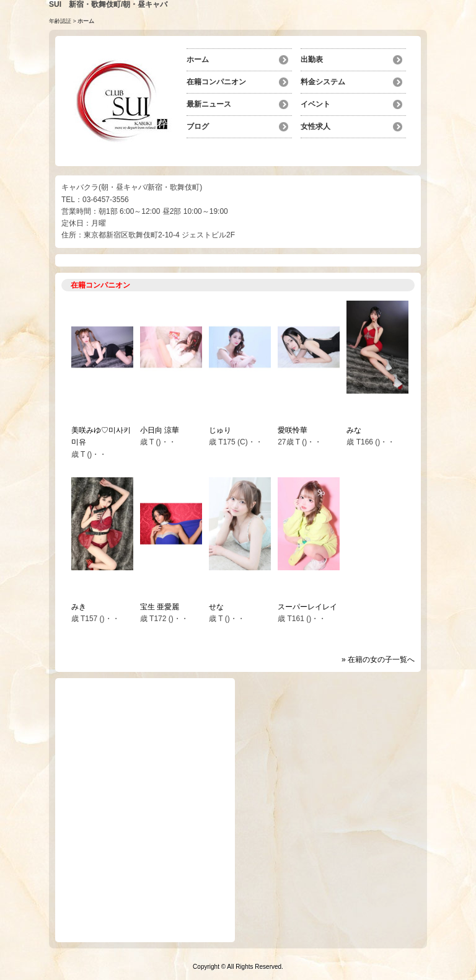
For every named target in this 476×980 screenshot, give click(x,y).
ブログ (198, 126)
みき (79, 607)
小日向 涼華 (160, 430)
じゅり (220, 430)
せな (216, 607)
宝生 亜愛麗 (160, 607)
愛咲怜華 (293, 430)
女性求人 (315, 126)
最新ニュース (209, 104)
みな (354, 430)
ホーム (198, 60)
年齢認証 (60, 21)
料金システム (323, 82)
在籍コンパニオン (216, 82)
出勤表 (312, 60)
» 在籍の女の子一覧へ (378, 660)
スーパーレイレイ (307, 607)
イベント (315, 104)
